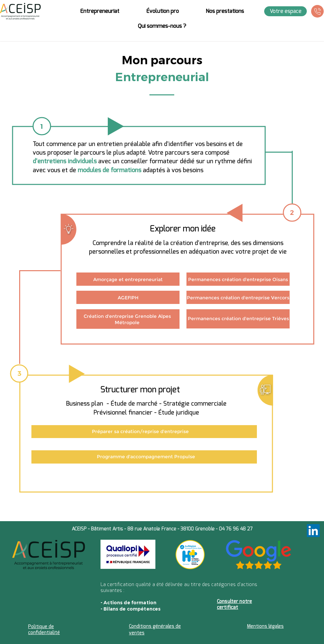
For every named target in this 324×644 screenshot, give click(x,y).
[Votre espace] (285, 11)
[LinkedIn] (313, 531)
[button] (100, 11)
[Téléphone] (317, 11)
